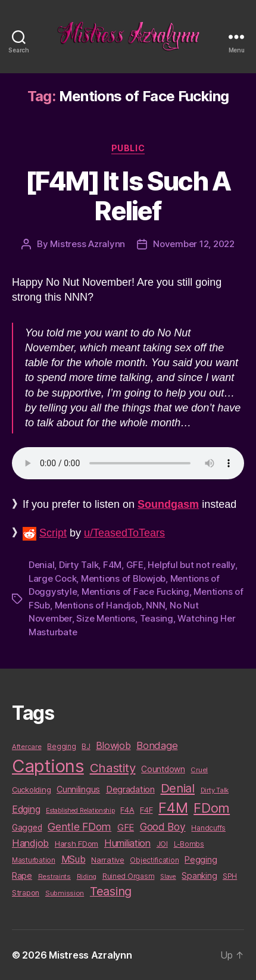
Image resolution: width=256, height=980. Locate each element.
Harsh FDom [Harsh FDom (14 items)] (77, 844)
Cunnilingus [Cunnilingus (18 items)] (78, 789)
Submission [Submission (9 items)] (65, 893)
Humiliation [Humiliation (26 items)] (127, 843)
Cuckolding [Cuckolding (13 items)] (31, 789)
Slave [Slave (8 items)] (168, 877)
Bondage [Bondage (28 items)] (157, 745)
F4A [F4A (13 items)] (127, 810)
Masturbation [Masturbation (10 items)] (34, 860)
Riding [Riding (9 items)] (87, 876)
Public (128, 148)
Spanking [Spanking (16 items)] (199, 876)
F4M (112, 565)
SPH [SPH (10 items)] (230, 876)
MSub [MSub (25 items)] (74, 859)
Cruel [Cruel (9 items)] (199, 770)
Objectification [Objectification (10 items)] (154, 860)
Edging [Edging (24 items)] (26, 809)
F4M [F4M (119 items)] (173, 808)
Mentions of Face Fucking (135, 592)
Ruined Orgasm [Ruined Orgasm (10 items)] (129, 876)
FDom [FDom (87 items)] (212, 808)
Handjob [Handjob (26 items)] (30, 843)
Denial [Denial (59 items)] (178, 788)
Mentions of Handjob (98, 605)
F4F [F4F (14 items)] (146, 810)
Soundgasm (168, 504)
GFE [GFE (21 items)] (126, 827)
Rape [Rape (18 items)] (22, 876)
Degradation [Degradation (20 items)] (130, 789)
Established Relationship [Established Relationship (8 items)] (80, 811)
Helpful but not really (191, 565)
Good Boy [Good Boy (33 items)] (163, 827)
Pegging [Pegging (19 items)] (201, 860)
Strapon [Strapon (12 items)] (26, 893)
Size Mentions (106, 618)
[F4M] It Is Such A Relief (128, 196)
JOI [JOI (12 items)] (162, 844)
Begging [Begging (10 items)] (61, 747)
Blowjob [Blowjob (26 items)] (113, 745)
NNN (155, 605)
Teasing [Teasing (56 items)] (111, 891)
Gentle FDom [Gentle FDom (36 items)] (79, 827)
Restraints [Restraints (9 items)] (54, 876)
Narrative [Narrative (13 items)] (108, 860)
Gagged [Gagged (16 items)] (27, 828)
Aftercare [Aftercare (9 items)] (27, 747)
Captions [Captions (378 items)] (48, 766)
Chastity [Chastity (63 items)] (113, 768)
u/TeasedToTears (124, 533)
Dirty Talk (79, 565)
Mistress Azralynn (88, 244)
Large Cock (52, 578)
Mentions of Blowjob (123, 578)
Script (53, 533)
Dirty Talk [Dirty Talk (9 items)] (215, 790)
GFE (135, 565)
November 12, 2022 (194, 244)
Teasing (157, 618)
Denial (41, 565)
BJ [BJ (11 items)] (86, 746)
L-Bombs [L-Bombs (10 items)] (189, 844)
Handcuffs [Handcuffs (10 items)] (208, 828)
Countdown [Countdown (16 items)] (163, 769)
